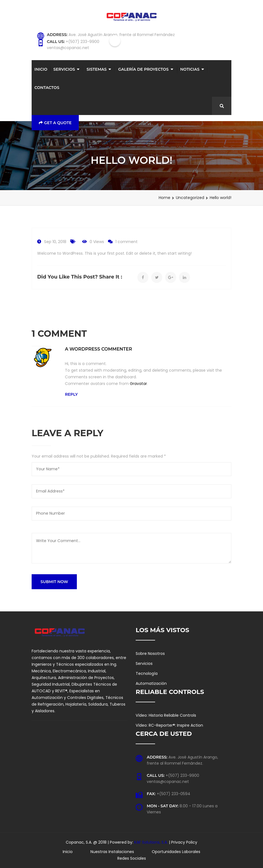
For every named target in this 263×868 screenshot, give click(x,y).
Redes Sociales (132, 858)
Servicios (64, 69)
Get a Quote (55, 123)
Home (165, 198)
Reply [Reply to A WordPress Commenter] (71, 394)
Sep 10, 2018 (55, 242)
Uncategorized (190, 198)
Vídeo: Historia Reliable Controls (166, 715)
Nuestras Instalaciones (112, 852)
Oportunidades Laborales (176, 852)
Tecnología (147, 673)
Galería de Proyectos (143, 69)
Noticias (190, 69)
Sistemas (97, 69)
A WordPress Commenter (98, 349)
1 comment (127, 242)
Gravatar (138, 384)
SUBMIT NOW (54, 582)
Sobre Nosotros (150, 653)
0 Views (97, 242)
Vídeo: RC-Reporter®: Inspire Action (169, 725)
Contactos (47, 88)
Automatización (151, 683)
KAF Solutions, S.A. (152, 842)
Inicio (41, 69)
